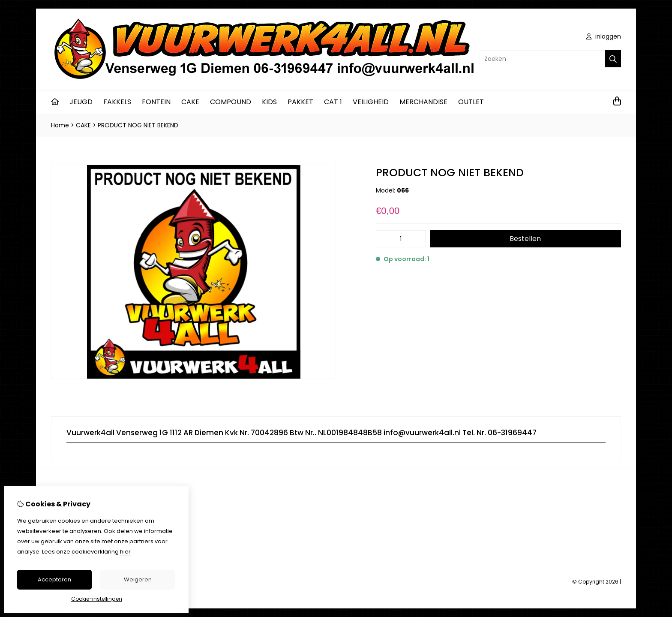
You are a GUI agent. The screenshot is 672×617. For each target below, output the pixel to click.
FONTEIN (156, 102)
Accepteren (54, 579)
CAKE (190, 102)
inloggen (604, 36)
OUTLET (471, 102)
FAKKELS (117, 102)
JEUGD (81, 102)
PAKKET (300, 102)
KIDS (269, 102)
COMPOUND (231, 102)
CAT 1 (333, 102)
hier (125, 552)
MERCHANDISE (423, 102)
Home (60, 125)
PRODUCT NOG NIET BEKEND (138, 125)
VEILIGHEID (371, 102)
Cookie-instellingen (97, 599)
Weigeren (138, 579)
